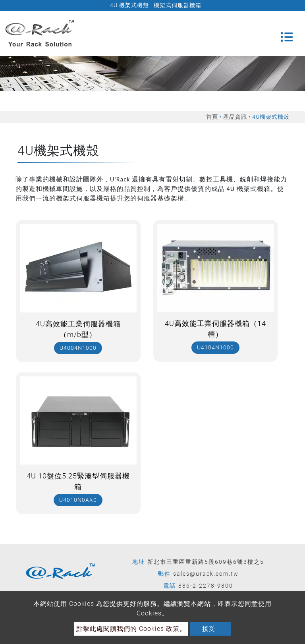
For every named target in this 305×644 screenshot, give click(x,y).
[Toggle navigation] (287, 33)
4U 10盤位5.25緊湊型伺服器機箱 (78, 481)
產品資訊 (235, 117)
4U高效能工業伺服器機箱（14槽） (215, 329)
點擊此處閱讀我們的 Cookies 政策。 (131, 629)
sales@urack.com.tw (206, 574)
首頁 (212, 117)
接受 (208, 629)
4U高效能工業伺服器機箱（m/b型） (78, 329)
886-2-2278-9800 (206, 586)
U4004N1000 (78, 348)
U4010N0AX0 (78, 500)
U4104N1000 (215, 347)
